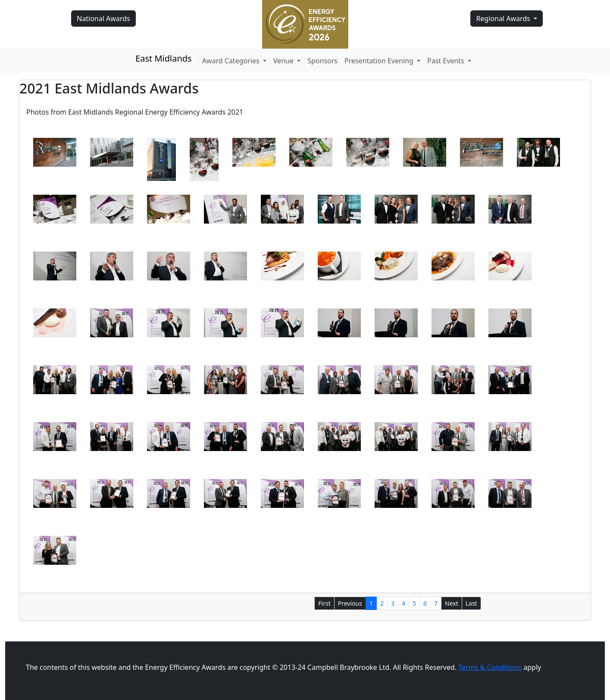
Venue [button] (284, 61)
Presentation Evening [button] (380, 61)
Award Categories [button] (232, 61)
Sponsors (322, 61)
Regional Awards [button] (504, 19)
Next (452, 603)
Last (471, 603)
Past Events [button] (447, 61)
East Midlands (164, 58)
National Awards (103, 19)
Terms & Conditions (490, 667)
